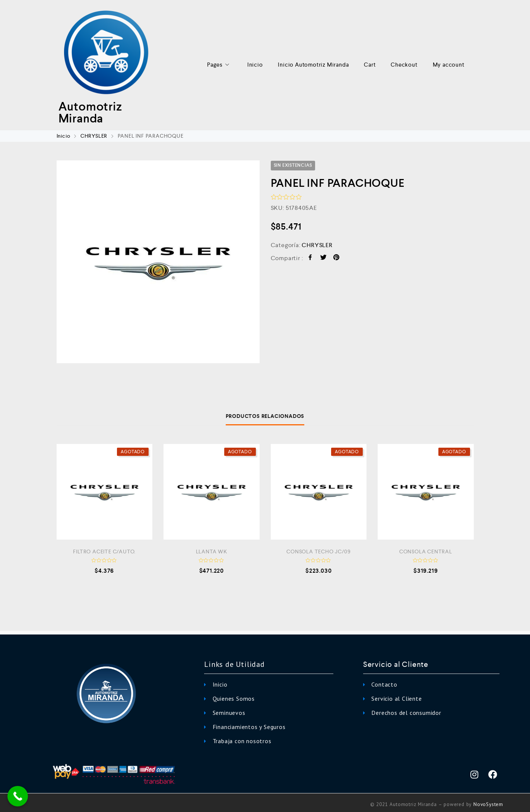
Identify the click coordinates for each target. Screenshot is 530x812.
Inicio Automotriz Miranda (313, 65)
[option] (158, 262)
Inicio (255, 65)
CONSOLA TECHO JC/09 (318, 552)
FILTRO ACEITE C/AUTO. (104, 552)
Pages (220, 65)
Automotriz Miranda (90, 112)
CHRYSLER (94, 136)
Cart (370, 65)
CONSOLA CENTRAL (426, 552)
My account (449, 65)
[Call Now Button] (18, 796)
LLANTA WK (212, 552)
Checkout (404, 65)
